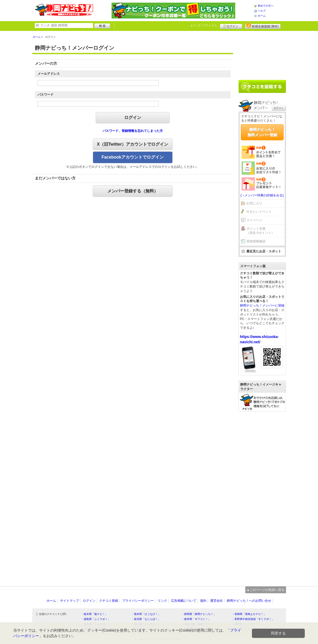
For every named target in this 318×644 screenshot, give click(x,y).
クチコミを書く (262, 86)
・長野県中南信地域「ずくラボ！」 (253, 619)
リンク (162, 601)
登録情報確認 (256, 241)
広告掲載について (184, 601)
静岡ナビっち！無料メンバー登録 (262, 132)
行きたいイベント (259, 212)
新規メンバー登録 (263, 26)
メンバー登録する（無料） (133, 191)
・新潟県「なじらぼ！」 (146, 619)
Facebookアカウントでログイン (133, 157)
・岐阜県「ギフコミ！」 (196, 619)
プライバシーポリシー (138, 601)
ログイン (231, 26)
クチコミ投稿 (109, 601)
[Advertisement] (262, 53)
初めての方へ (266, 6)
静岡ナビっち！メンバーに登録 (262, 305)
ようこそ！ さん (204, 25)
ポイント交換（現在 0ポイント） (260, 231)
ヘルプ (262, 11)
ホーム (262, 16)
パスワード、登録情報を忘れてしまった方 (133, 131)
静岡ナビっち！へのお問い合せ (249, 601)
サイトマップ (70, 601)
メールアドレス (49, 74)
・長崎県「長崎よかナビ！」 (249, 614)
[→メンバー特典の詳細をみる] (262, 195)
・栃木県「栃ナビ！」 (94, 614)
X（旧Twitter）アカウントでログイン (133, 144)
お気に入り (254, 203)
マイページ (254, 220)
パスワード (45, 95)
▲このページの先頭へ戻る (266, 590)
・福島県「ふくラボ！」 (96, 619)
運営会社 (216, 601)
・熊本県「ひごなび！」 (146, 614)
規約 (203, 601)
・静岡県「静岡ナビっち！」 (199, 614)
